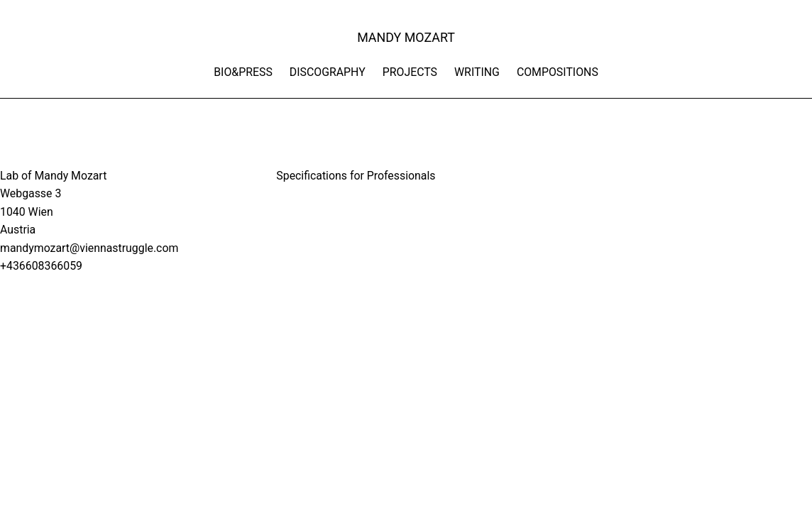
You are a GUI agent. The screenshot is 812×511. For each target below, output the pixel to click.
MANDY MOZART (406, 37)
